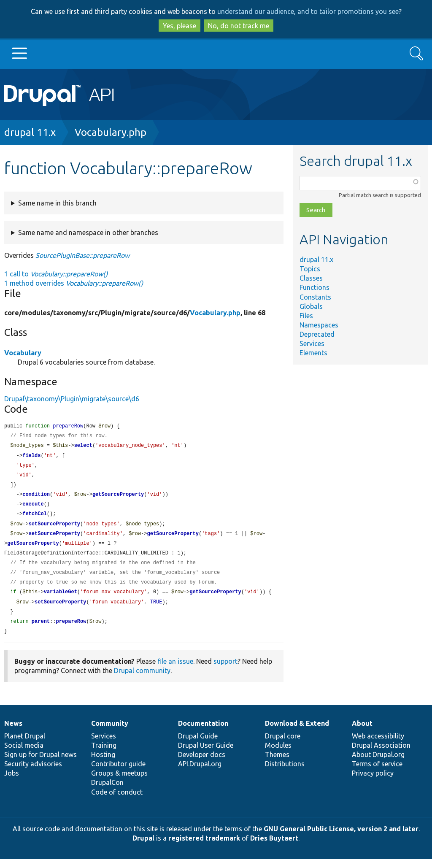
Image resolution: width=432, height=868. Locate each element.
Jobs (12, 782)
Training (104, 754)
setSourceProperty (54, 529)
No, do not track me (239, 26)
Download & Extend (297, 733)
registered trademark (204, 847)
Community (110, 733)
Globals (311, 306)
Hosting (103, 764)
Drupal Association (381, 754)
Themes (277, 764)
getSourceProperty (118, 498)
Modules (278, 754)
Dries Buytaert (274, 847)
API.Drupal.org (200, 773)
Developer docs (202, 764)
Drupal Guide (198, 745)
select (83, 447)
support (225, 671)
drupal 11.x (30, 132)
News (13, 733)
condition (36, 498)
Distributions (285, 773)
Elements (313, 353)
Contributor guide (118, 773)
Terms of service (377, 773)
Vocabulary (23, 353)
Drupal (143, 847)
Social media (24, 754)
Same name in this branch (57, 203)
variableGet (61, 599)
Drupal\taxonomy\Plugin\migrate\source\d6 (72, 399)
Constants (315, 297)
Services (312, 343)
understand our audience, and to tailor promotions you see (308, 11)
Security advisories (33, 773)
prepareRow (71, 630)
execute (33, 508)
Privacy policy (373, 782)
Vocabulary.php (111, 132)
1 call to (56, 274)
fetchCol (35, 518)
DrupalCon (107, 792)
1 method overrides (74, 283)
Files (306, 316)
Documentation (203, 733)
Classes (311, 278)
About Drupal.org (378, 764)
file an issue (175, 671)
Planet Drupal (25, 745)
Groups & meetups (119, 782)
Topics (310, 269)
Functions (315, 287)
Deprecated (317, 334)
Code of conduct (117, 801)
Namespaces (319, 325)
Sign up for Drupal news (40, 764)
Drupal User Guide (206, 754)
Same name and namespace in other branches (88, 233)
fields (31, 457)
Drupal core (283, 745)
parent (41, 630)
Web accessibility (378, 745)
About (362, 733)
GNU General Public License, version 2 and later (341, 838)
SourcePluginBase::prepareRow (82, 255)
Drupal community (142, 680)
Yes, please (180, 26)
